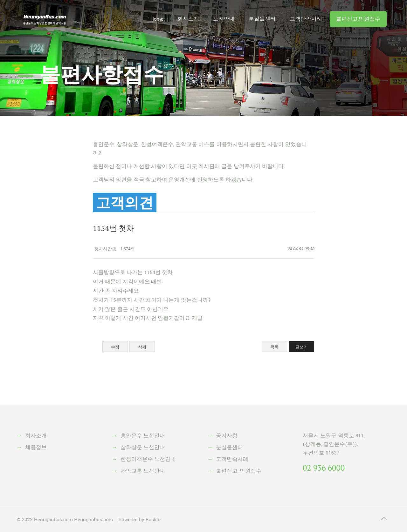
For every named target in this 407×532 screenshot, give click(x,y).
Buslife (153, 520)
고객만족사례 (232, 459)
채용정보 (36, 448)
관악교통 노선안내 (143, 471)
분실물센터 (229, 448)
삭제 (142, 347)
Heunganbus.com (53, 520)
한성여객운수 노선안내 (148, 459)
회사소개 (36, 436)
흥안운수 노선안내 (143, 436)
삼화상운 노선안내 (143, 448)
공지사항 (227, 436)
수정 (115, 347)
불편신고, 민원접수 (239, 471)
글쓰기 (302, 347)
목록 (274, 347)
